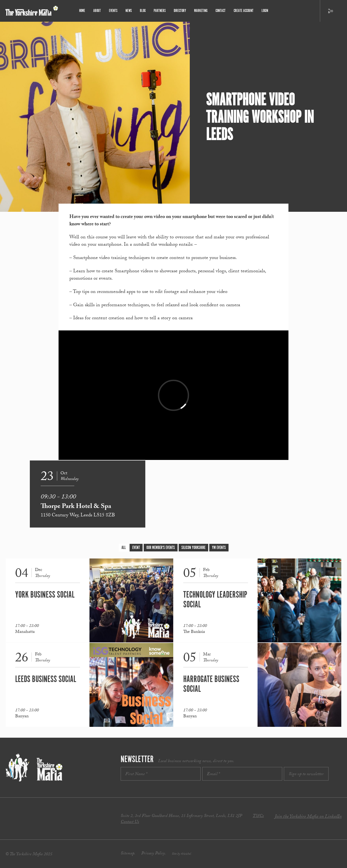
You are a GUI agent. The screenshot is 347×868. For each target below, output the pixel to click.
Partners (160, 11)
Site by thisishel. (182, 854)
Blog (143, 11)
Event (136, 548)
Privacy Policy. (154, 854)
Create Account (244, 11)
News (129, 11)
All (124, 548)
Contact (221, 11)
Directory (180, 11)
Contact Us (130, 822)
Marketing (201, 11)
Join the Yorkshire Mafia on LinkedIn (308, 817)
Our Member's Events (161, 548)
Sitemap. (128, 854)
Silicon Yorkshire (193, 548)
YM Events (219, 548)
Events (113, 11)
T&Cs (258, 816)
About (97, 11)
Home (82, 11)
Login (265, 11)
